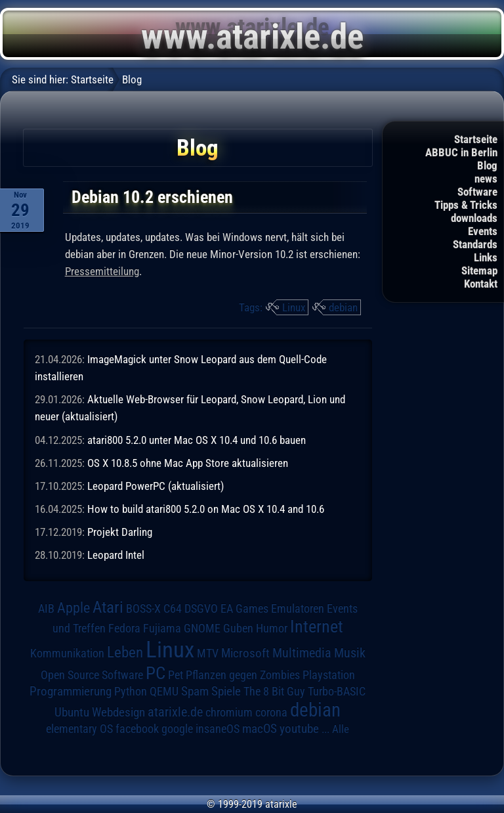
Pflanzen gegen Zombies (243, 675)
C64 (173, 609)
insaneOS (218, 729)
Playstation (329, 675)
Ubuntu (72, 713)
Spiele (226, 691)
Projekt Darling (120, 532)
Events (483, 231)
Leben (125, 652)
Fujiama (162, 628)
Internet (317, 626)
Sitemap (479, 271)
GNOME (202, 628)
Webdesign (118, 713)
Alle (341, 729)
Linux (294, 307)
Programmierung (71, 691)
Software (477, 192)
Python (131, 692)
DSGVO (201, 609)
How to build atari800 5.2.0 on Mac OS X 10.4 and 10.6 (206, 509)
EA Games (244, 609)
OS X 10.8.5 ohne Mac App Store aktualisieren (188, 463)
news (486, 179)
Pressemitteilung (102, 271)
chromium (229, 713)
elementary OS (79, 729)
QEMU (164, 692)
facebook (137, 729)
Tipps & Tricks (466, 205)
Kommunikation (67, 653)
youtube (299, 729)
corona (271, 713)
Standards (475, 244)
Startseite (476, 139)
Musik (350, 653)
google (177, 729)
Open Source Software (92, 675)
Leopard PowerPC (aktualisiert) (156, 486)
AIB (46, 609)
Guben (238, 628)
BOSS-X (143, 609)
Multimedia (302, 653)
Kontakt (481, 284)
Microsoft (245, 653)
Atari (108, 607)
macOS (260, 729)
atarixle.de (175, 712)
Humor (272, 628)
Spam (195, 692)
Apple (73, 607)
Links (486, 257)
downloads (474, 218)
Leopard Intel (116, 555)
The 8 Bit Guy (274, 691)
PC (156, 673)
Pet (176, 675)
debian (343, 307)
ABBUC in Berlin (461, 152)
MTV (208, 653)
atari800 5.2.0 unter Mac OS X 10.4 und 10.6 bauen (197, 440)
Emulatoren (298, 608)
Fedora (124, 628)
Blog (487, 165)
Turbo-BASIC (337, 691)
